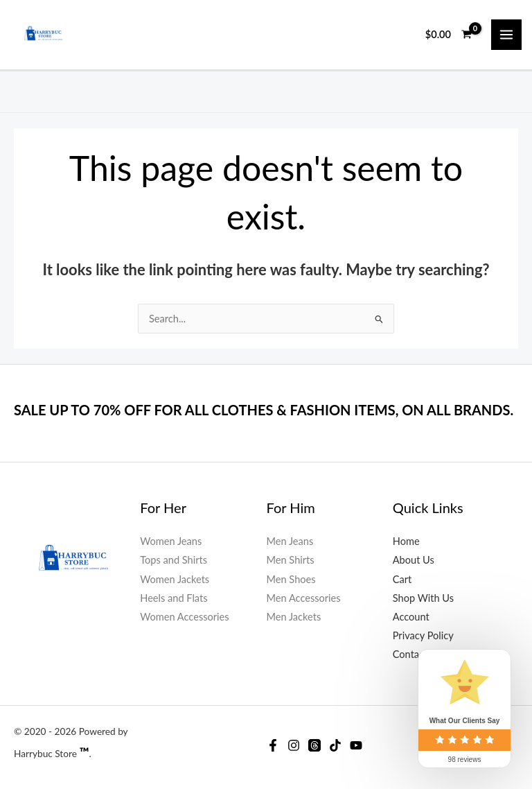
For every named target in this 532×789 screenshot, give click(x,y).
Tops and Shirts (174, 560)
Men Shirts (291, 560)
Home (406, 541)
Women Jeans (171, 541)
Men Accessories (304, 598)
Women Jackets (175, 579)
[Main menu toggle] (506, 35)
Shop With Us (423, 598)
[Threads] (314, 745)
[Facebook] (273, 745)
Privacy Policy (423, 635)
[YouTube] (356, 745)
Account (411, 617)
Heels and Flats (174, 598)
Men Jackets (294, 617)
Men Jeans (290, 541)
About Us (414, 560)
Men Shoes (291, 579)
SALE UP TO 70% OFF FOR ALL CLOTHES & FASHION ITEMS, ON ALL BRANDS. (264, 410)
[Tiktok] (335, 745)
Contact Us (417, 654)
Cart (402, 579)
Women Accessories (184, 617)
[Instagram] (294, 745)
